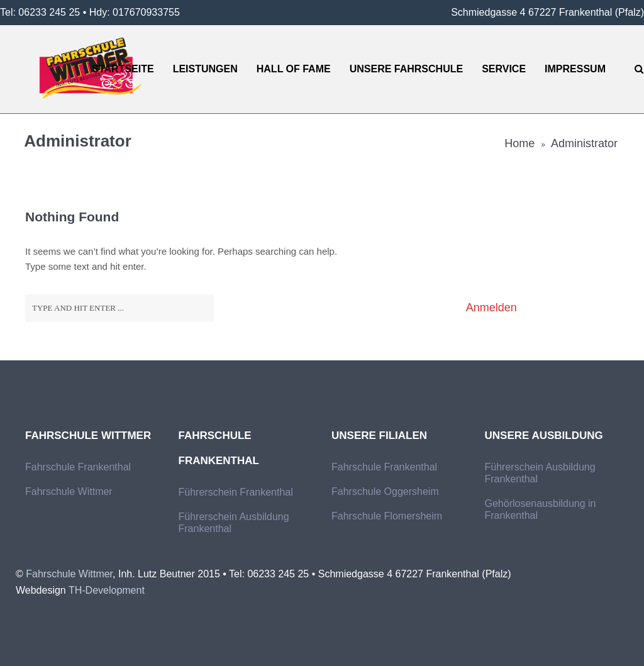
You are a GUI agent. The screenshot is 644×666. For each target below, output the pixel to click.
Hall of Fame (294, 69)
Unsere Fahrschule (406, 69)
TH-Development (107, 590)
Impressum (575, 69)
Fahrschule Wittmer (69, 491)
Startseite (123, 69)
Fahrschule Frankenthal (78, 467)
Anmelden (491, 308)
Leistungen (205, 69)
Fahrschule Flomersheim (387, 516)
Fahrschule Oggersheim (385, 491)
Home (519, 143)
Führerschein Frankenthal (236, 492)
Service (504, 69)
